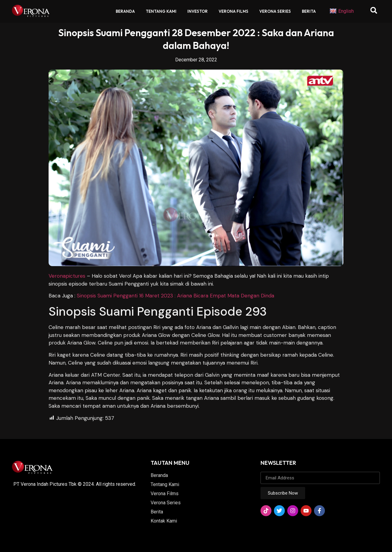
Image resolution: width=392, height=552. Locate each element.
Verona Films (233, 11)
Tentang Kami (161, 11)
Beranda (125, 11)
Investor (198, 11)
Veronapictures (67, 276)
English (342, 11)
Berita (309, 11)
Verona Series (275, 11)
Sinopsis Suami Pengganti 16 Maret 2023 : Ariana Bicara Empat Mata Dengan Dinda (176, 296)
